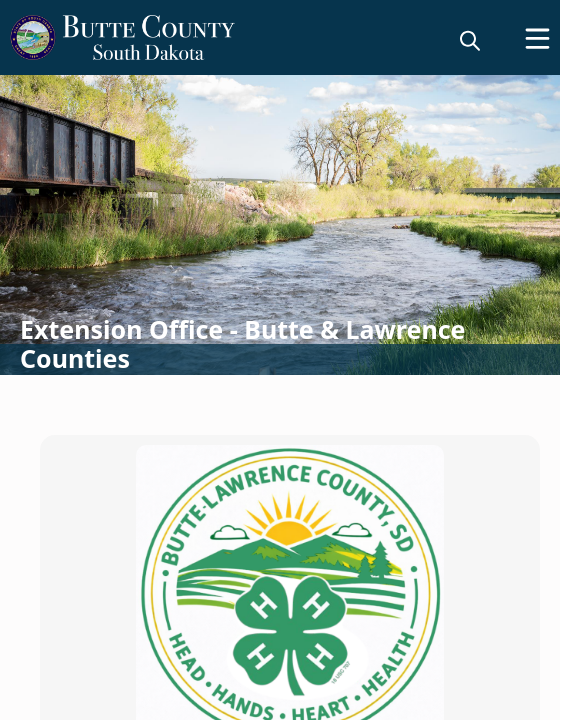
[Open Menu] (537, 38)
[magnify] (470, 40)
